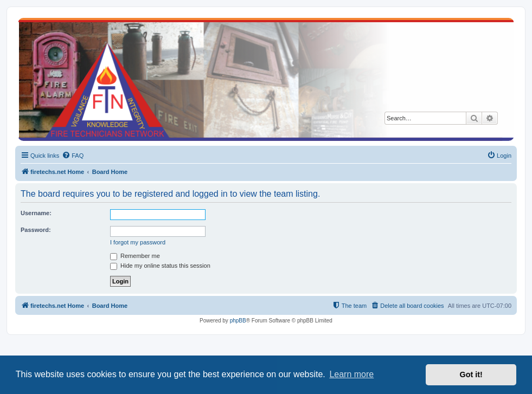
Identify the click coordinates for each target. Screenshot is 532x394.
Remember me (135, 256)
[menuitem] (73, 156)
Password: (36, 230)
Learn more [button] (351, 374)
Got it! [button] (471, 374)
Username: (36, 213)
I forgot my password (138, 242)
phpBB (238, 321)
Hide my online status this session (160, 266)
